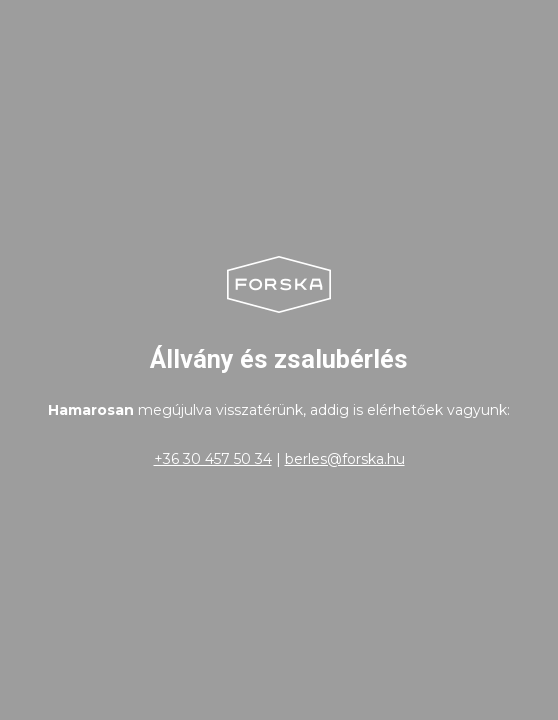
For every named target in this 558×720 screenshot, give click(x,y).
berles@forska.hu (345, 459)
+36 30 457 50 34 (213, 459)
